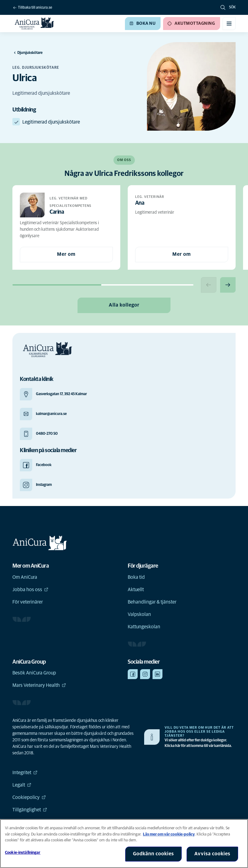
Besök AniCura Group (34, 673)
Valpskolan (139, 614)
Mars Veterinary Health (39, 685)
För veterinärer (28, 602)
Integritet (25, 773)
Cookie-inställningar (23, 853)
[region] (124, 844)
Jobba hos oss (30, 590)
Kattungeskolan (144, 627)
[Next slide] (228, 285)
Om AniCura (25, 577)
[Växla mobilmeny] (229, 24)
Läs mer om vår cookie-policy (169, 834)
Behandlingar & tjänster (152, 602)
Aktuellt (136, 590)
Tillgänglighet (30, 810)
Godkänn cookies (153, 854)
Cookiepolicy (29, 797)
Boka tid (136, 577)
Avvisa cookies (212, 854)
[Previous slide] (209, 285)
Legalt (22, 785)
